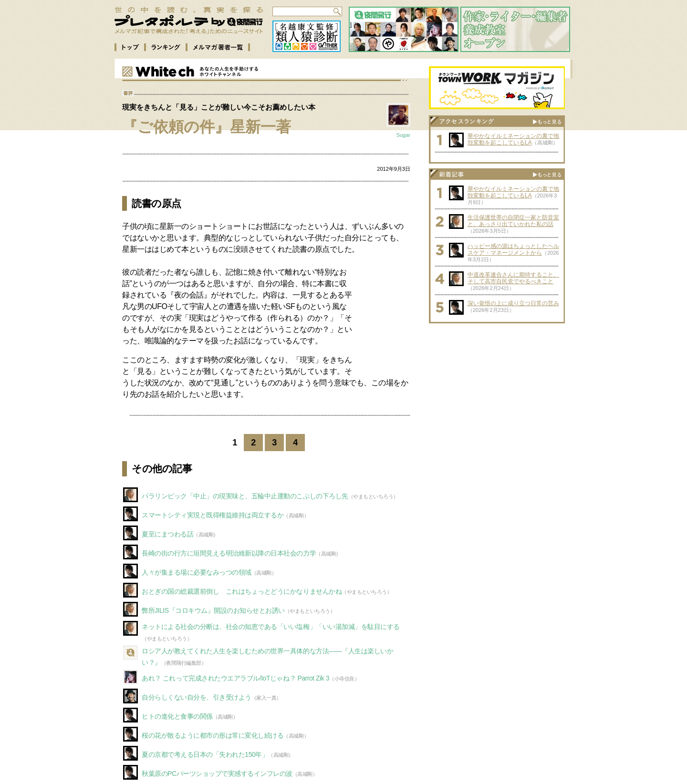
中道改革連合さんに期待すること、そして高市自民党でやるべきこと (513, 278)
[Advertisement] (497, 388)
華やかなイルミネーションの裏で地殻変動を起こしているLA (513, 139)
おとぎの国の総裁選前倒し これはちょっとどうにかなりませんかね (242, 591)
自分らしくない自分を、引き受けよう (197, 697)
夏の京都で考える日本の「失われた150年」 (205, 754)
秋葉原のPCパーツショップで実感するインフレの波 (217, 774)
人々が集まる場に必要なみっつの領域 (197, 572)
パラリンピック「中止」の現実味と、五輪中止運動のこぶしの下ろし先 (245, 496)
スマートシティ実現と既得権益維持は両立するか (213, 515)
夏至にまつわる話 (167, 534)
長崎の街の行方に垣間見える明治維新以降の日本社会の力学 (229, 553)
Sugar (403, 135)
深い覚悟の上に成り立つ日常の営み (513, 303)
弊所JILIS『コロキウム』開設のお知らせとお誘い (213, 610)
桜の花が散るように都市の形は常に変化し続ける (213, 735)
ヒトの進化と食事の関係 (177, 716)
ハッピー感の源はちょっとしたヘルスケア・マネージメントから (513, 249)
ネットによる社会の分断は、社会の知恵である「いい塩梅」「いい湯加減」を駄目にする (271, 627)
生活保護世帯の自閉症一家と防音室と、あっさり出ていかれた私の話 (513, 221)
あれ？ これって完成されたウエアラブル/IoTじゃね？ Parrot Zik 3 (235, 678)
